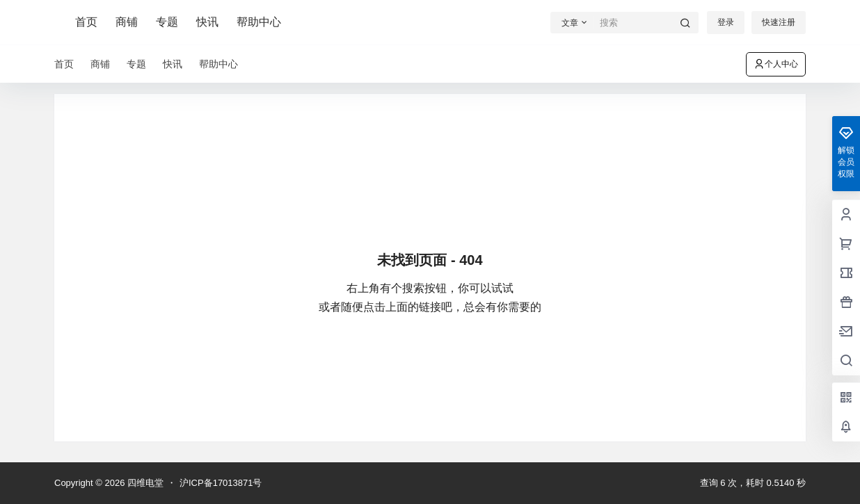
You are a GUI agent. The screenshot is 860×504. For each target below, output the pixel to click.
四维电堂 (144, 483)
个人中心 (776, 64)
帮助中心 (259, 22)
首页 (86, 22)
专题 (167, 22)
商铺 (127, 22)
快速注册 (779, 22)
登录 (726, 22)
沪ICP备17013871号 (221, 483)
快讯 (207, 22)
